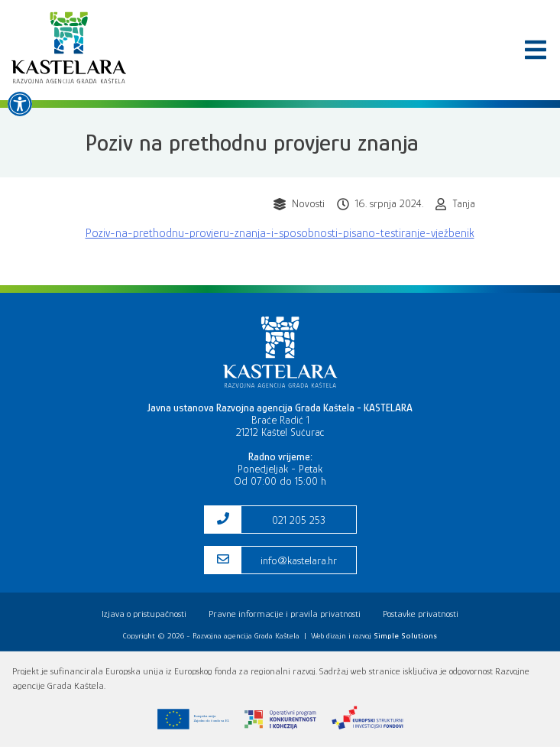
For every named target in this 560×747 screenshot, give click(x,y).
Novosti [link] (308, 203)
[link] (20, 104)
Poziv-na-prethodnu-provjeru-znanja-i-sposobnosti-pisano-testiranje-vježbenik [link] (280, 233)
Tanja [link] (464, 203)
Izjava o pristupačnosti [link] (144, 614)
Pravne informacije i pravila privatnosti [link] (285, 614)
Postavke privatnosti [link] (421, 614)
